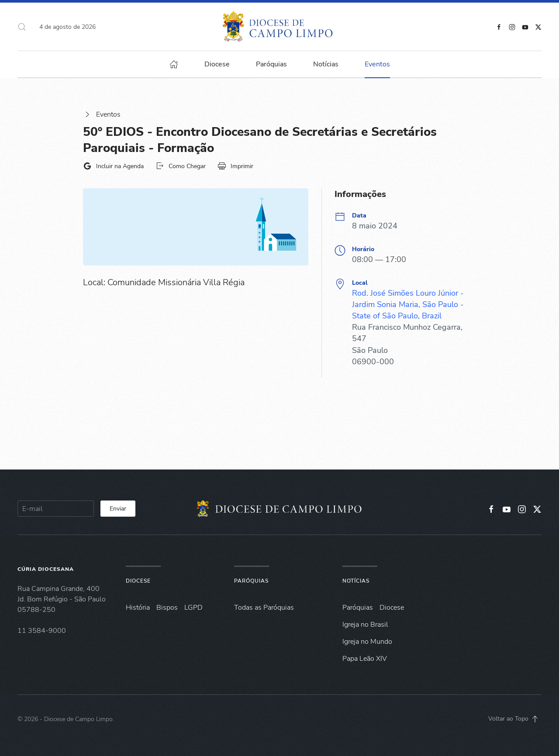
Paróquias (271, 64)
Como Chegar (181, 166)
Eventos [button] (377, 64)
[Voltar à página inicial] (280, 27)
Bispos (167, 608)
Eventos (102, 114)
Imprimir (235, 166)
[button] (22, 27)
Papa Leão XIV (365, 659)
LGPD (193, 608)
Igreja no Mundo (367, 642)
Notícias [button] (326, 64)
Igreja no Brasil (365, 625)
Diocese (138, 581)
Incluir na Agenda (113, 166)
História (138, 608)
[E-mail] (56, 509)
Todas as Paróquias (264, 608)
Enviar (118, 509)
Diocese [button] (217, 64)
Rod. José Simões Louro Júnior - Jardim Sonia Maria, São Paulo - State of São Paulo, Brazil (408, 304)
